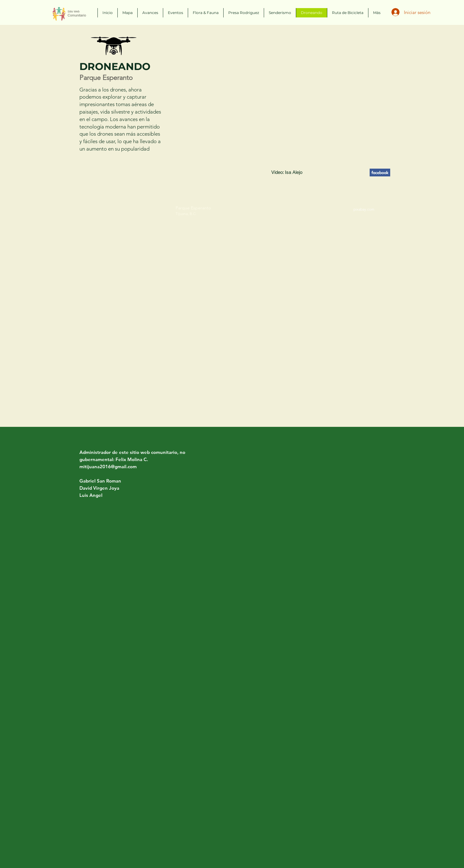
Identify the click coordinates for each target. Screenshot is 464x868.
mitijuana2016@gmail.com (108, 467)
